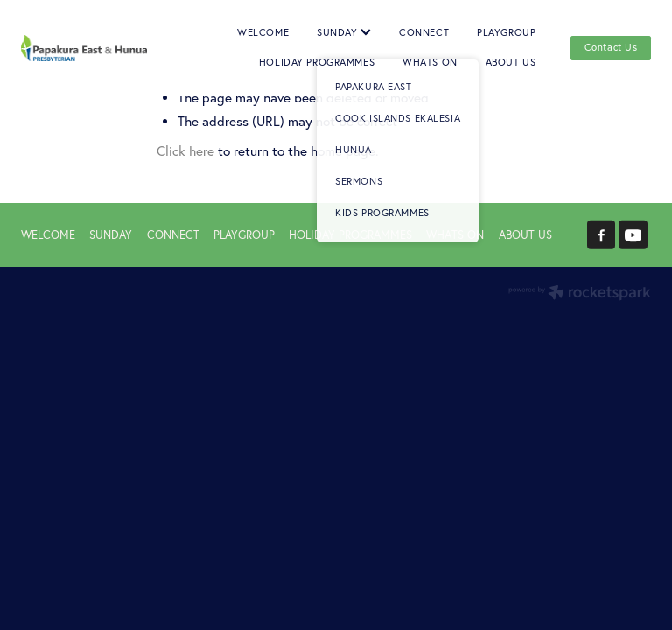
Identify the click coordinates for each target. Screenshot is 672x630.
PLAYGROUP (506, 32)
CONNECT (424, 32)
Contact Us (611, 47)
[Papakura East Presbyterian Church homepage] (84, 49)
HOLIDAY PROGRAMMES (317, 62)
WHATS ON (430, 62)
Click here (185, 151)
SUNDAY (344, 32)
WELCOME (263, 32)
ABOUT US (511, 62)
